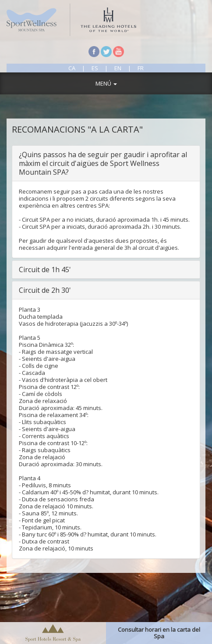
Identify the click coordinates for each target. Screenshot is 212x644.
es (95, 68)
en (118, 68)
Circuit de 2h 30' (45, 290)
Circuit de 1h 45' (45, 270)
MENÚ (106, 83)
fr (141, 68)
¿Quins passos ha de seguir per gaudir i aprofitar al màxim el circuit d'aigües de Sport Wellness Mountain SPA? (103, 163)
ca (72, 68)
